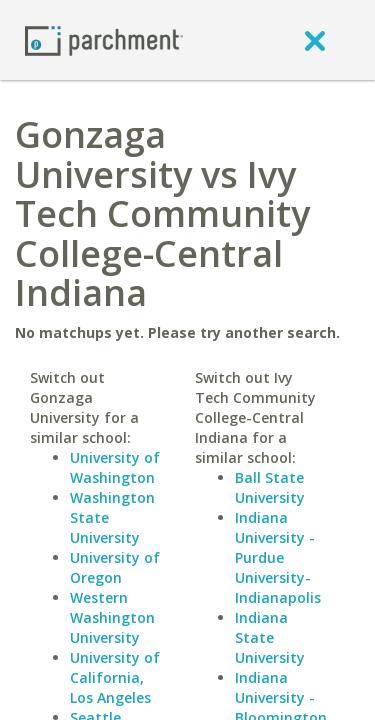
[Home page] (104, 39)
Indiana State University (270, 637)
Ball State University (270, 487)
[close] (315, 40)
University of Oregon (115, 567)
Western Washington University (112, 617)
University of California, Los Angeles (115, 677)
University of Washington (115, 467)
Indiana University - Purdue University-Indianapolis (278, 557)
